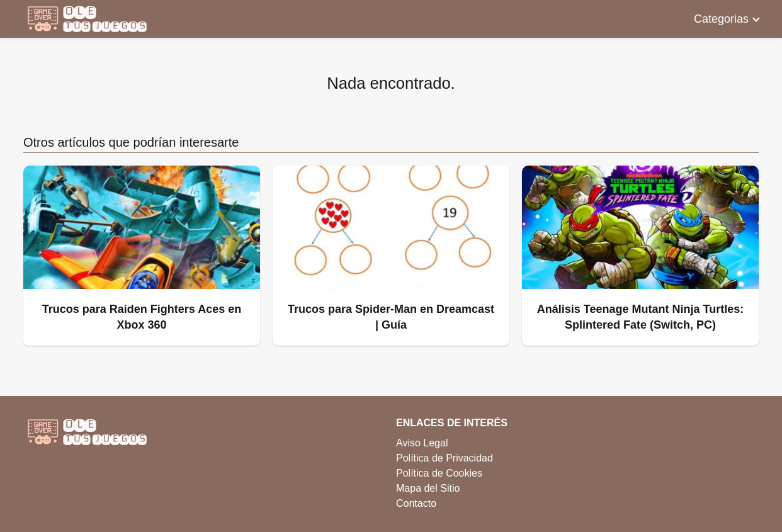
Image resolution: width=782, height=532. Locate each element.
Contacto (416, 503)
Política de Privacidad (445, 458)
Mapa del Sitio (428, 488)
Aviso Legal (422, 443)
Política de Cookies (439, 473)
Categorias (721, 19)
